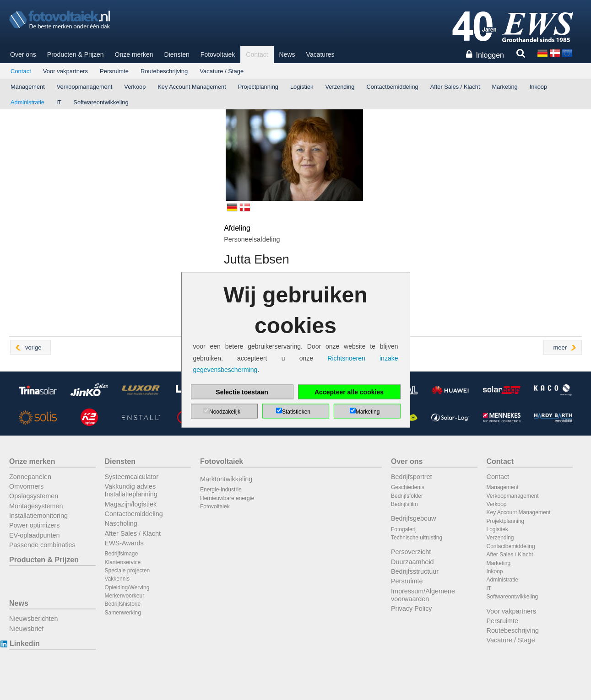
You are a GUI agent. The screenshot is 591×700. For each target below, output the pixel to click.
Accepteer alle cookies (349, 392)
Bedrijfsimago (122, 554)
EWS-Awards (124, 543)
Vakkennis (117, 579)
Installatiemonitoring (38, 516)
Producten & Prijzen (76, 54)
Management (28, 87)
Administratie (27, 102)
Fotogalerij (404, 529)
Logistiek (302, 87)
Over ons (23, 54)
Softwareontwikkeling (101, 102)
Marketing (504, 87)
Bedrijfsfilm (404, 504)
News (287, 54)
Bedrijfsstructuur (415, 571)
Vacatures (320, 54)
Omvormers (26, 486)
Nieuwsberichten (33, 619)
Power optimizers (34, 525)
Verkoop (135, 87)
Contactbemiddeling (393, 87)
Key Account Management (192, 87)
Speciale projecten (127, 571)
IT (59, 102)
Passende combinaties (42, 545)
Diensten (177, 54)
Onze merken (134, 54)
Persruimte (114, 71)
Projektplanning (506, 521)
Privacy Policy (412, 608)
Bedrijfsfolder (407, 496)
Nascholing (121, 523)
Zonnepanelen (30, 477)
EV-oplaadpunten (34, 535)
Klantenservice (123, 562)
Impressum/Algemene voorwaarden (423, 595)
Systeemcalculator (132, 477)
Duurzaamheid (412, 562)
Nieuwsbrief (26, 629)
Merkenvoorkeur (125, 596)
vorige (33, 347)
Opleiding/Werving (127, 587)
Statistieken (296, 411)
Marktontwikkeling (226, 479)
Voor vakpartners (65, 71)
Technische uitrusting (417, 538)
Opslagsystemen (34, 496)
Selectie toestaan (242, 392)
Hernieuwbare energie (227, 498)
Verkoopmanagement (85, 87)
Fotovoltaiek (218, 54)
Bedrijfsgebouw (413, 518)
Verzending (340, 87)
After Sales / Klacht (455, 87)
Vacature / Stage (222, 71)
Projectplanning (258, 87)
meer (560, 347)
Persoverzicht (411, 552)
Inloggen (490, 55)
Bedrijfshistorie (123, 604)
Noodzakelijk (225, 411)
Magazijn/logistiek (131, 504)
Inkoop (538, 87)
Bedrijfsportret (412, 477)
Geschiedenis (408, 487)
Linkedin (24, 643)
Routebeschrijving (164, 71)
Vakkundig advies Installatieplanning (131, 490)
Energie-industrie (221, 490)
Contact (257, 54)
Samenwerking (123, 613)
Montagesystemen (36, 506)
